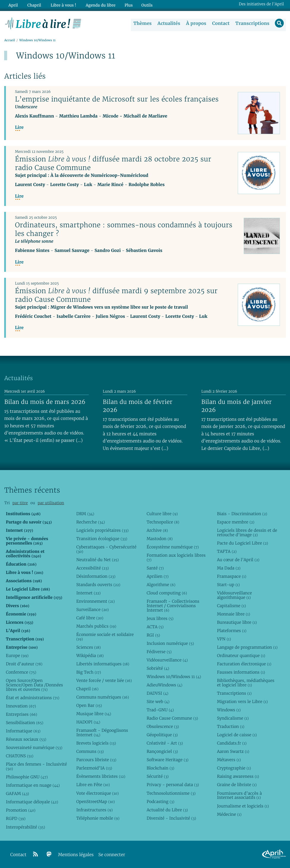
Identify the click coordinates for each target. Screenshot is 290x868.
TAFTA (227, 551)
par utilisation (51, 503)
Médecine (229, 814)
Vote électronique (98, 793)
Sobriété (158, 668)
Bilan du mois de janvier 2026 (236, 406)
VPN (224, 639)
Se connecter (112, 855)
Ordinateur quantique (241, 656)
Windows (229, 710)
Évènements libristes (101, 777)
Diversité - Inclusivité (171, 818)
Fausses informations (241, 672)
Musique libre (94, 714)
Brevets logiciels (96, 743)
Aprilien (158, 576)
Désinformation (96, 576)
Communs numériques (103, 697)
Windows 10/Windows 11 (174, 677)
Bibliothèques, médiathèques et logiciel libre (246, 683)
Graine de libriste (237, 785)
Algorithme (161, 585)
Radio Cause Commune (172, 718)
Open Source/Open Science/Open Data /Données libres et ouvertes (34, 685)
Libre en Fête (93, 785)
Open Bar (89, 705)
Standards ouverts (98, 585)
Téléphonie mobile (98, 818)
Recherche (91, 522)
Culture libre (162, 514)
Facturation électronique (244, 664)
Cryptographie (234, 768)
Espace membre (236, 522)
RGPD (16, 819)
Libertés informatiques (103, 664)
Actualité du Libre (167, 810)
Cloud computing (167, 593)
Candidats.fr (232, 743)
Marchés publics (96, 626)
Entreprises (22, 714)
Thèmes (142, 23)
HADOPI (88, 722)
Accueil (9, 41)
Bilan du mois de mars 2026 (45, 402)
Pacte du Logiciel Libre (243, 543)
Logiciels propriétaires (102, 530)
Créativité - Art (165, 743)
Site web (158, 702)
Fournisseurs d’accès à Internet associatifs (239, 795)
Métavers (229, 760)
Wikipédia (90, 656)
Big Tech (89, 672)
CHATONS (20, 756)
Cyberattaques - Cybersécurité (106, 549)
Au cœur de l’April (238, 560)
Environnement (96, 601)
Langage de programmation (247, 647)
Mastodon (160, 539)
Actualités (168, 23)
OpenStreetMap (96, 802)
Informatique (23, 731)
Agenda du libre (98, 5)
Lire (19, 128)
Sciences (88, 647)
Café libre (90, 618)
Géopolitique (162, 735)
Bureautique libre (237, 622)
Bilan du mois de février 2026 (138, 406)
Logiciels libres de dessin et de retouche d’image (247, 533)
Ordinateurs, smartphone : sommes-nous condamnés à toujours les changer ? (124, 230)
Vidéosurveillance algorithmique (234, 595)
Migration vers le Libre (242, 702)
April (13, 5)
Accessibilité (93, 568)
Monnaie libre (234, 614)
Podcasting (160, 802)
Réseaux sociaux (26, 739)
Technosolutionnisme (171, 793)
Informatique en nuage (33, 785)
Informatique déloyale (32, 802)
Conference (21, 672)
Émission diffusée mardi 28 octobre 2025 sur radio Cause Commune (113, 164)
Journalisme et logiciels (243, 806)
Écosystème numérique (173, 547)
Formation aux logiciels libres (176, 557)
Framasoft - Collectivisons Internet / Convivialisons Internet (173, 606)
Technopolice (163, 522)
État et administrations (33, 698)
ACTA (155, 627)
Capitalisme (231, 606)
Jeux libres (160, 618)
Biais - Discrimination (242, 514)
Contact (220, 23)
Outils (144, 5)
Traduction (231, 726)
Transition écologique (102, 539)
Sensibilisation (25, 723)
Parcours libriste (96, 760)
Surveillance (93, 610)
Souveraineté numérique (34, 748)
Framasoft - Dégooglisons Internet (102, 733)
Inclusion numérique (170, 643)
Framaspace (232, 576)
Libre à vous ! (61, 5)
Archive (157, 530)
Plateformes (232, 631)
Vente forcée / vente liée (104, 680)
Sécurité (158, 777)
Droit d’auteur (24, 664)
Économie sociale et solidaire (105, 637)
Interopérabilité (26, 827)
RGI (153, 635)
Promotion (21, 810)
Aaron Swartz (233, 751)
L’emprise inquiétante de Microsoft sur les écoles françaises (117, 99)
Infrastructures (95, 810)
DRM (85, 514)
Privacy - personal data (173, 785)
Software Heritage (168, 760)
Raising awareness (238, 777)
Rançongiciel (162, 751)
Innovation (21, 706)
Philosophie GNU (27, 777)
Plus (125, 5)
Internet (88, 593)
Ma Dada (229, 568)
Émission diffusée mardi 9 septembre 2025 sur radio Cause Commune (116, 295)
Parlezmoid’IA (94, 768)
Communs (90, 751)
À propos (196, 23)
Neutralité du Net (98, 560)
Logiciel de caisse (237, 735)
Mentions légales (76, 855)
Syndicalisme (233, 718)
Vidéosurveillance (167, 660)
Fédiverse (159, 652)
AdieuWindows (164, 685)
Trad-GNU (160, 710)
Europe (17, 656)
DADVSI (157, 693)
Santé (155, 568)
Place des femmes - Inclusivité (37, 766)
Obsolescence (163, 726)
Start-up (228, 585)
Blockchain (160, 768)
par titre (20, 503)
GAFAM (18, 794)
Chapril (87, 689)
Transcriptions (252, 23)
